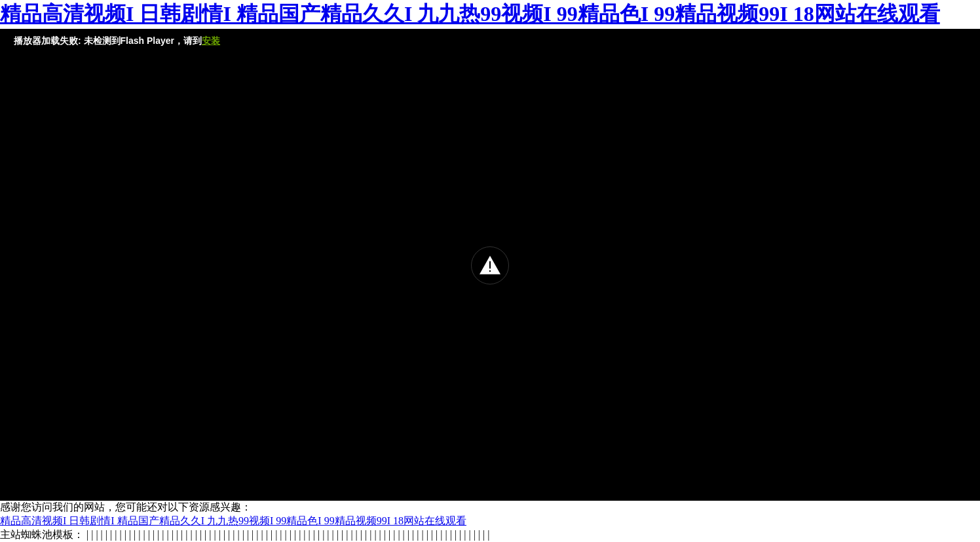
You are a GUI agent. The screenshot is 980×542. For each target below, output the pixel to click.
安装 (211, 41)
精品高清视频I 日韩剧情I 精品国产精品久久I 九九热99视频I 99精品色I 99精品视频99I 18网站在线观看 (470, 14)
